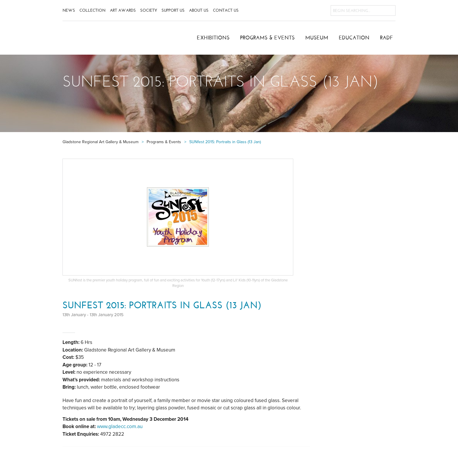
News (69, 10)
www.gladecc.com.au (120, 426)
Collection (92, 10)
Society (149, 10)
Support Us (173, 10)
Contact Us (226, 10)
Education (354, 38)
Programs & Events (267, 38)
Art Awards (123, 10)
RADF (387, 38)
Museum (317, 38)
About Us (199, 10)
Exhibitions (213, 38)
